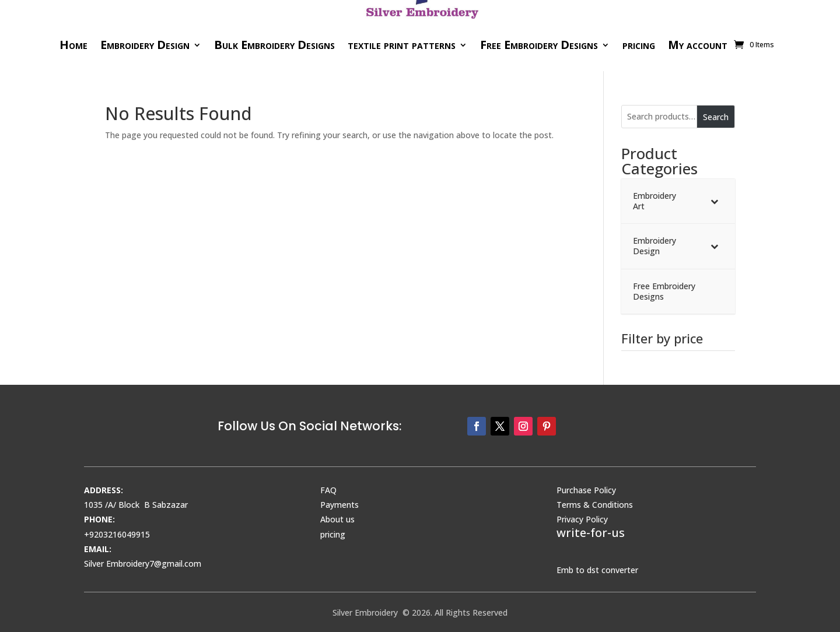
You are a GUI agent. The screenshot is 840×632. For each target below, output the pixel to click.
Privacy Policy (582, 519)
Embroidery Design (145, 45)
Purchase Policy (586, 490)
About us (337, 519)
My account (698, 45)
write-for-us (591, 533)
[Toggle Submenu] (715, 201)
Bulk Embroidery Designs (274, 45)
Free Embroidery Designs (539, 45)
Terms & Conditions (595, 505)
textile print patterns (402, 45)
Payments (339, 505)
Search (716, 117)
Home (73, 45)
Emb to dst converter (597, 570)
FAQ (328, 490)
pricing (639, 45)
